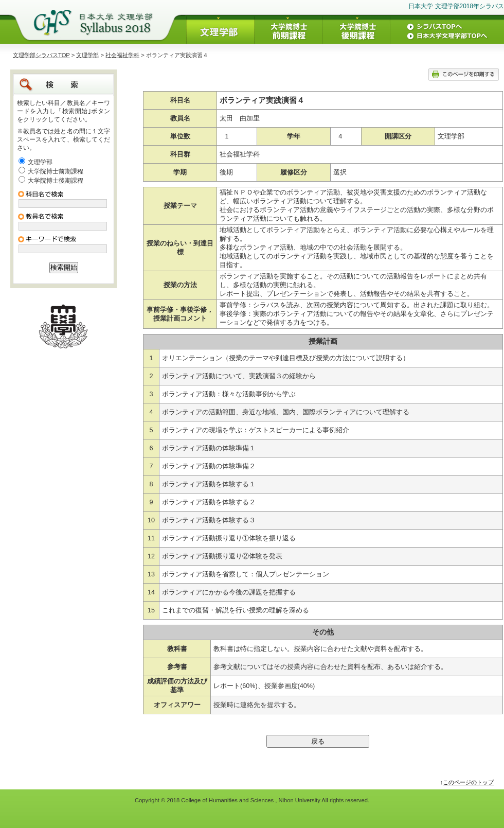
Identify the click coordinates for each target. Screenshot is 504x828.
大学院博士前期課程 (56, 171)
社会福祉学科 (122, 55)
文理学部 (87, 55)
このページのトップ (468, 782)
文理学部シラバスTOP (41, 55)
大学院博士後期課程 (56, 181)
